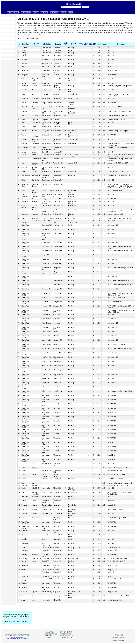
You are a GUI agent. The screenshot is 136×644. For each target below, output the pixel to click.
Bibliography (54, 12)
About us (63, 12)
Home (4, 18)
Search (85, 7)
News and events (8, 47)
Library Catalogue (13, 12)
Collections (44, 12)
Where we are (65, 634)
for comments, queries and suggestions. (19, 639)
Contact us (66, 632)
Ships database (26, 12)
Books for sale (7, 43)
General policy (66, 638)
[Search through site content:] (71, 7)
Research (36, 12)
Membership (6, 51)
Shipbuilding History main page (18, 621)
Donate (71, 12)
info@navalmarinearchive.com (35, 35)
